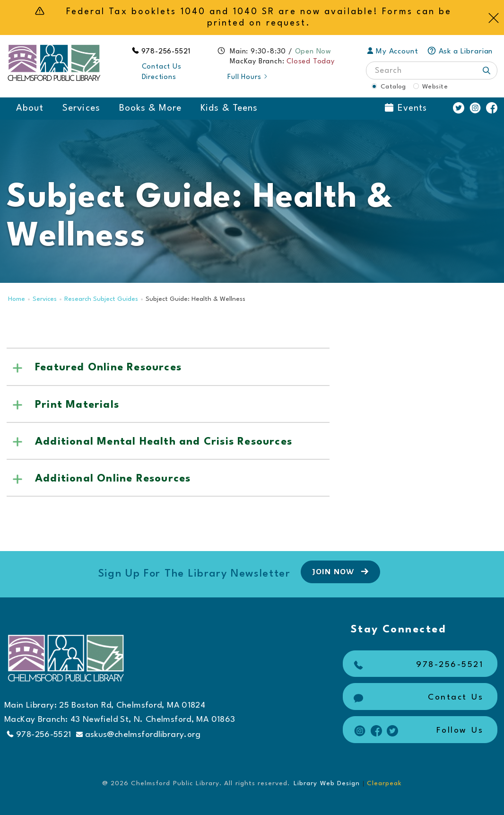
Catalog (393, 87)
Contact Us (162, 67)
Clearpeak (384, 783)
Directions (159, 77)
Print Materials (77, 405)
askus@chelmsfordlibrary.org (139, 735)
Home (17, 299)
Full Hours (248, 77)
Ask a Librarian (460, 52)
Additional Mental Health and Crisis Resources (164, 442)
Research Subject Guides (101, 299)
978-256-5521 (166, 52)
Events (406, 108)
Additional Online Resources (113, 479)
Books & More (151, 108)
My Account (393, 52)
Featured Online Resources (108, 368)
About (30, 108)
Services (81, 108)
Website (435, 87)
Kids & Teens (229, 108)
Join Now (342, 571)
